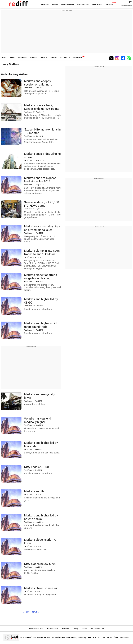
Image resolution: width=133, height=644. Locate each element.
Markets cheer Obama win (41, 588)
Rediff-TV (110, 4)
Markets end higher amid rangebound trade (40, 325)
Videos (84, 629)
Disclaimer (59, 638)
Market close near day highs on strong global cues (42, 228)
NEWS (12, 58)
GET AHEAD (65, 58)
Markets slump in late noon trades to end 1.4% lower (42, 252)
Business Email (83, 4)
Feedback (92, 638)
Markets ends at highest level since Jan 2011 (40, 180)
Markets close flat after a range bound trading (41, 277)
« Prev (26, 612)
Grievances (125, 638)
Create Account (127, 5)
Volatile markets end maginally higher (38, 420)
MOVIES (33, 58)
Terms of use (113, 638)
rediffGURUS (97, 4)
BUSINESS (22, 58)
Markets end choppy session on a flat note (38, 83)
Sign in (130, 2)
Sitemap (83, 638)
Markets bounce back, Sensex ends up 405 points (42, 107)
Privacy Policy (71, 638)
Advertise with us (46, 638)
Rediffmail (45, 4)
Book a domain (53, 629)
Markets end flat (35, 491)
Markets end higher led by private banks (41, 517)
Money (55, 4)
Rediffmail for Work (36, 629)
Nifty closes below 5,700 (40, 564)
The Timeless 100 (97, 629)
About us (101, 638)
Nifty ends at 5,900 (36, 467)
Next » (35, 612)
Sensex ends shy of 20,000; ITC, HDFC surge (42, 204)
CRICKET (44, 58)
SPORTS (54, 58)
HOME (4, 58)
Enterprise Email (67, 4)
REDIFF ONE (78, 58)
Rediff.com (32, 638)
